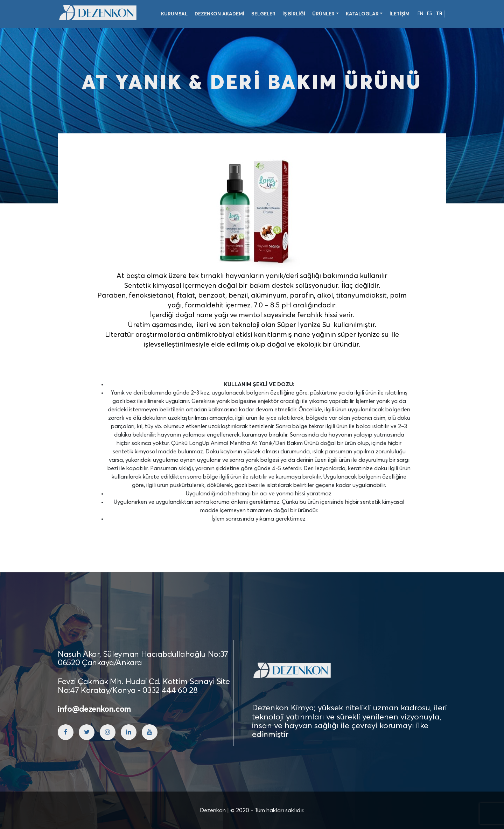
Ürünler (323, 14)
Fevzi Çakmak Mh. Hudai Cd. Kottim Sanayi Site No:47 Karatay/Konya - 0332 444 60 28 (144, 686)
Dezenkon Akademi (219, 14)
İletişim (400, 14)
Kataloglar (362, 14)
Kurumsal (174, 14)
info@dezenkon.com (94, 709)
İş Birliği (294, 14)
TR (439, 14)
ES (430, 14)
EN (420, 14)
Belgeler (263, 14)
